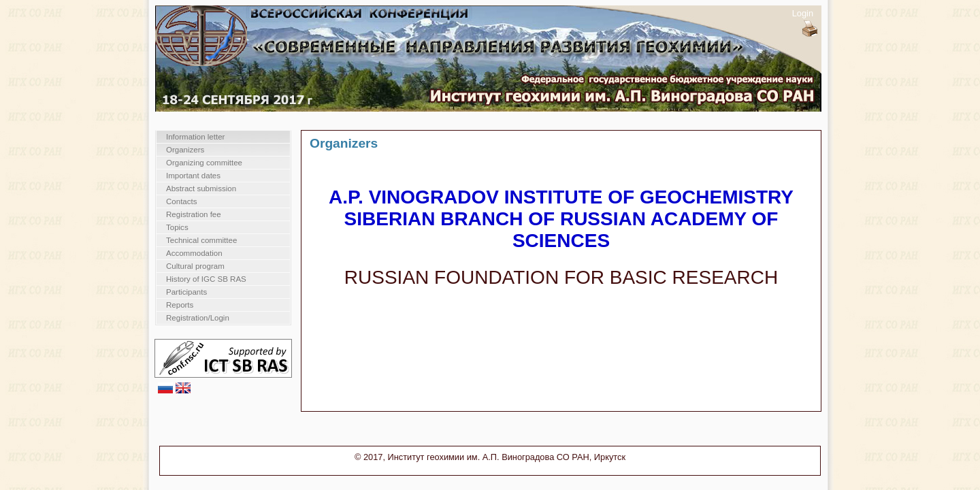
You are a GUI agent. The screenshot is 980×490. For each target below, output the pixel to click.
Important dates (193, 176)
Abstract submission (201, 189)
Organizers (185, 150)
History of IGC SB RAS (206, 279)
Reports (180, 305)
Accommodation (194, 253)
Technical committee (201, 240)
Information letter (195, 137)
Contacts (181, 201)
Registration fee (194, 214)
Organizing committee (204, 163)
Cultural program (195, 266)
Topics (177, 227)
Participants (186, 292)
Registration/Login (198, 318)
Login (803, 13)
